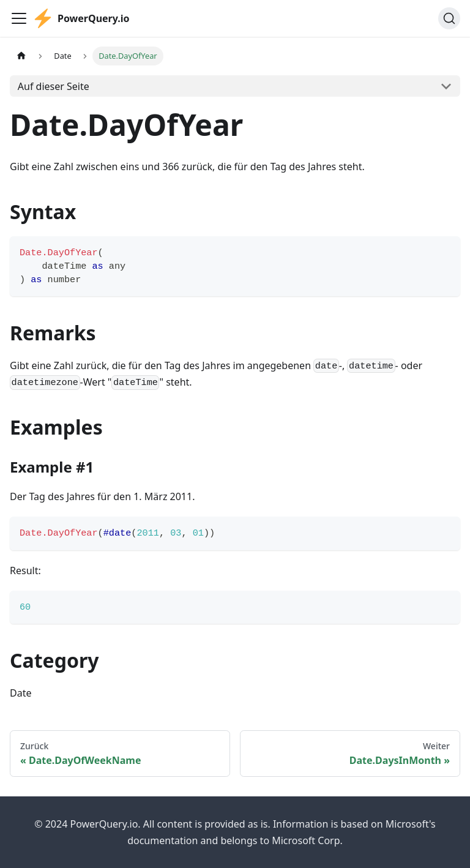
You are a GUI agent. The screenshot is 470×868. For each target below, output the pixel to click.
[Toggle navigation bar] (19, 18)
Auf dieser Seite (54, 86)
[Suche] (449, 18)
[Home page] (21, 56)
